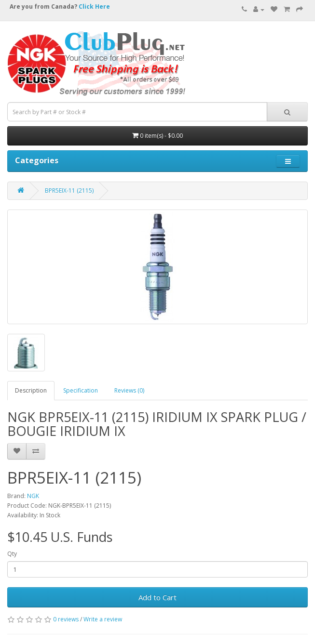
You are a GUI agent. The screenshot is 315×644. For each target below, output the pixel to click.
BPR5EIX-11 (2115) (69, 191)
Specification (81, 390)
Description (31, 390)
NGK (33, 496)
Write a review (103, 619)
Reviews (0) (129, 390)
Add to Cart (157, 597)
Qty (12, 554)
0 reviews (66, 619)
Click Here (94, 7)
